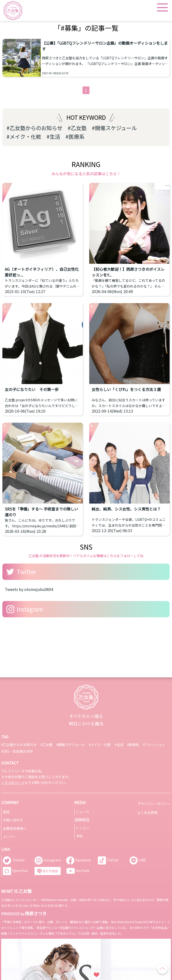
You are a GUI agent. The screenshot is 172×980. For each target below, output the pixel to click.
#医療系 (75, 136)
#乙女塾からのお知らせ (34, 128)
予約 (79, 836)
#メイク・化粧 (24, 136)
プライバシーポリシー (154, 804)
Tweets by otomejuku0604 (29, 589)
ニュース (83, 812)
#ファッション (154, 745)
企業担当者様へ (15, 828)
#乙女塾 (77, 128)
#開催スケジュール (114, 128)
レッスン (83, 828)
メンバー (10, 836)
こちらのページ (13, 782)
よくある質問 (147, 812)
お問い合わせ (13, 820)
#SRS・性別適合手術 (17, 751)
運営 (6, 812)
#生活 (53, 136)
